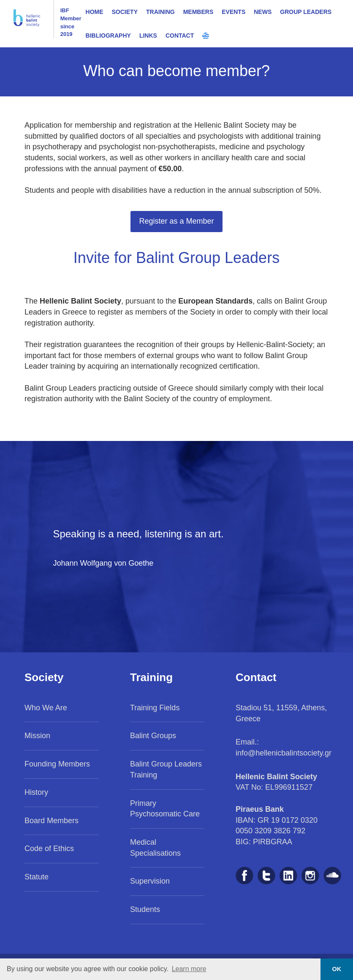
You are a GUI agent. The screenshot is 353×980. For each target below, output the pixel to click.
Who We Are (46, 708)
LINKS (148, 36)
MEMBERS (198, 12)
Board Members (52, 821)
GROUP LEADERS (306, 12)
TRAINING (160, 12)
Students (145, 909)
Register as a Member (176, 221)
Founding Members (57, 764)
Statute (37, 877)
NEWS (263, 12)
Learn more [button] (189, 969)
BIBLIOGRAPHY (108, 36)
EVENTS (234, 12)
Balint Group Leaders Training (166, 769)
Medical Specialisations (155, 848)
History (36, 792)
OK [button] (337, 969)
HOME (95, 12)
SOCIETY (125, 12)
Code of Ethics (49, 849)
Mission (37, 736)
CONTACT (180, 36)
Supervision (150, 881)
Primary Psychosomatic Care (165, 809)
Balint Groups (153, 736)
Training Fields (155, 708)
